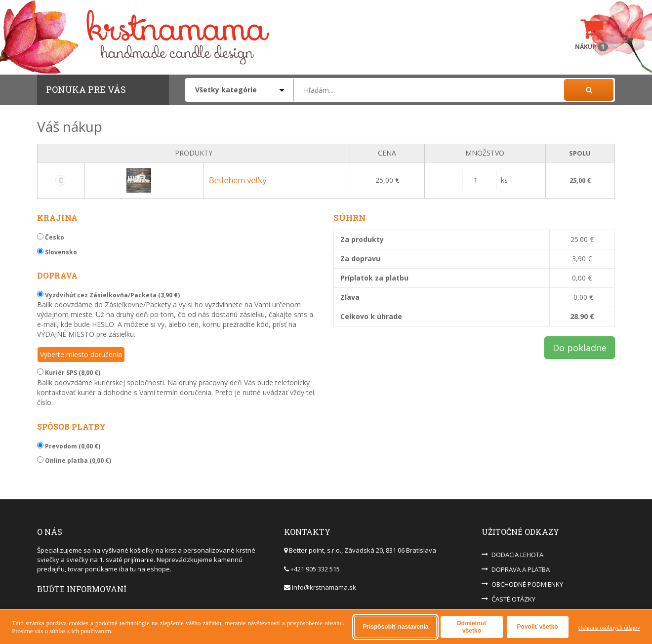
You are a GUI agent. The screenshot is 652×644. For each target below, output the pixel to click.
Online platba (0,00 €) (74, 461)
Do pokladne (580, 348)
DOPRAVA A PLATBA (521, 569)
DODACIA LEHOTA (517, 555)
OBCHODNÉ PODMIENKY (527, 584)
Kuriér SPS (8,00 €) (69, 373)
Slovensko (57, 252)
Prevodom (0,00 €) (69, 446)
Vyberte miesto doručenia (81, 354)
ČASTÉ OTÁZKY (513, 599)
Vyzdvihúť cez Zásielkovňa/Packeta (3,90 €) (108, 295)
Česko (51, 237)
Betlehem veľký (238, 180)
